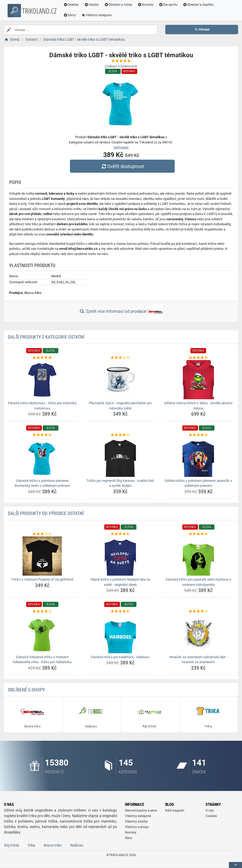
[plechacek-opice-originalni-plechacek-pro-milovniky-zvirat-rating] (120, 358)
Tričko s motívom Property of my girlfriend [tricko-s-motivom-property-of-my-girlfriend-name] (42, 579)
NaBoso (77, 845)
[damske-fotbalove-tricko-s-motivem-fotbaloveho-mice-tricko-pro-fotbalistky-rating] (42, 611)
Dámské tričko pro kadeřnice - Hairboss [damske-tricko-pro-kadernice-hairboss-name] (120, 657)
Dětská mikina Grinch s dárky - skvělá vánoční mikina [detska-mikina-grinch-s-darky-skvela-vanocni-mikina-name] (198, 406)
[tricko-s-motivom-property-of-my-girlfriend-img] (42, 556)
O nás (210, 811)
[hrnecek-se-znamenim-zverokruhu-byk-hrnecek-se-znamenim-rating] (198, 611)
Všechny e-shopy (137, 827)
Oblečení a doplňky (199, 5)
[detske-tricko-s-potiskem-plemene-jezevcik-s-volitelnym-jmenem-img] (198, 457)
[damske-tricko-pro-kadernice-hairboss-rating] (120, 611)
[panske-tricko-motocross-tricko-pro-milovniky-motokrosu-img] (42, 380)
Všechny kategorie (97, 15)
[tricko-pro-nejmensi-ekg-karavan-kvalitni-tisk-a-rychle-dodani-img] (120, 457)
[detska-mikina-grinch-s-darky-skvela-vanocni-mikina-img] (198, 380)
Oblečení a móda (119, 5)
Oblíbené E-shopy (26, 690)
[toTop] (235, 865)
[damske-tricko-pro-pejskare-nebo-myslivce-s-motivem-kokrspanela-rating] (198, 534)
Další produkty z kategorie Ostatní (46, 337)
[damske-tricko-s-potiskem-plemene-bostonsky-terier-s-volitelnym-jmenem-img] (42, 457)
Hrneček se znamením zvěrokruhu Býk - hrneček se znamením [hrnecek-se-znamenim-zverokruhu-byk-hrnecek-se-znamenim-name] (198, 660)
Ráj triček (12, 845)
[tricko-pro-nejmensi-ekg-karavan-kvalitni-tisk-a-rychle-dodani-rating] (120, 435)
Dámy (71, 15)
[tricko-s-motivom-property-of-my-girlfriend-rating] (42, 534)
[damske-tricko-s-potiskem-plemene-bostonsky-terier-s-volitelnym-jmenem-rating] (42, 435)
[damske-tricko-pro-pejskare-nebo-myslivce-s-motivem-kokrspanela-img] (198, 556)
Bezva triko (33, 293)
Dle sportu (169, 5)
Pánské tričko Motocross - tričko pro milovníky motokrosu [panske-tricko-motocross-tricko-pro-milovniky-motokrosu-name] (42, 406)
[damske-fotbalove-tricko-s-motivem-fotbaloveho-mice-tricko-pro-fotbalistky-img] (42, 634)
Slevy (129, 838)
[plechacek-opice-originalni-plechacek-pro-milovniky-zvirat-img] (120, 380)
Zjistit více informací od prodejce (121, 312)
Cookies (211, 816)
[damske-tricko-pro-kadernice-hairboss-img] (120, 634)
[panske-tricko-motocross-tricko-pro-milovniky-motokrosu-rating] (42, 358)
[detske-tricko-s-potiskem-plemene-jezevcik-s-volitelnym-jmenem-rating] (198, 435)
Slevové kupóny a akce (141, 811)
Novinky (146, 5)
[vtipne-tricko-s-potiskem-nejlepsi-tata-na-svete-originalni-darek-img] (120, 556)
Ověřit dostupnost (122, 166)
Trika (31, 845)
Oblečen (72, 5)
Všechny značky (136, 821)
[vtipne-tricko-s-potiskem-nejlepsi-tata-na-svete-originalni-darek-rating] (120, 534)
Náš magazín (175, 811)
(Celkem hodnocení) (121, 66)
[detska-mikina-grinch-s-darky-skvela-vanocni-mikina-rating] (198, 358)
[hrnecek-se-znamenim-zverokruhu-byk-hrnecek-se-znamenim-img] (198, 634)
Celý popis (121, 147)
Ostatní (92, 5)
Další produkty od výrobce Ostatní (46, 513)
